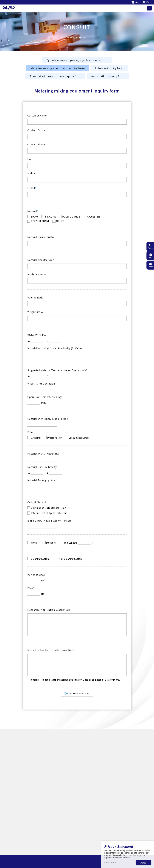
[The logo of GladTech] (9, 8)
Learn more (110, 863)
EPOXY (35, 216)
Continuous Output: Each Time (49, 508)
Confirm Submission (77, 694)
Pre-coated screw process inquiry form (55, 76)
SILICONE (50, 216)
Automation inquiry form (108, 76)
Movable (51, 543)
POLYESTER (93, 216)
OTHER (60, 221)
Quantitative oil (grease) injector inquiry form (77, 60)
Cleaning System (40, 559)
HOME (71, 37)
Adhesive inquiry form (109, 68)
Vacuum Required (79, 438)
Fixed (34, 543)
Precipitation (55, 438)
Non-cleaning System (71, 559)
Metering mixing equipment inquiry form (58, 68)
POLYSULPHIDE (71, 216)
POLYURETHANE (40, 221)
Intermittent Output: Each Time (49, 513)
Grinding (36, 438)
